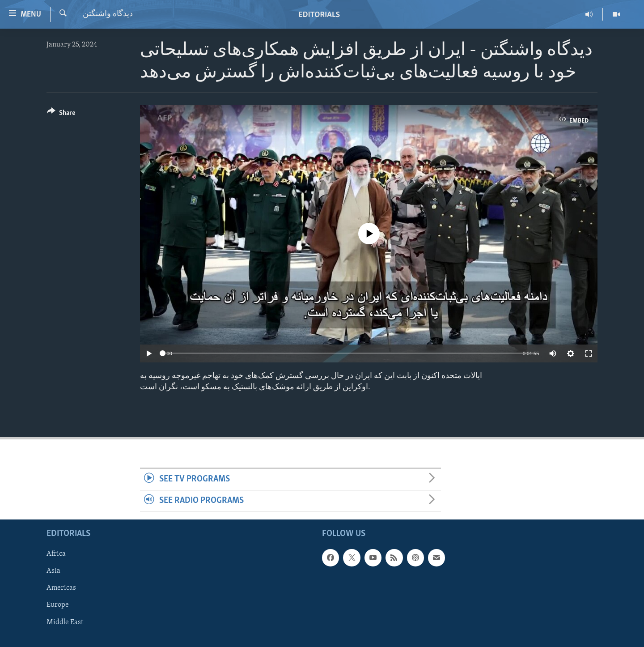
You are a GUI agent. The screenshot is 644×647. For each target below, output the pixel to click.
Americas (61, 588)
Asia (53, 571)
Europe (58, 605)
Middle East (65, 622)
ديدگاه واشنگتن (108, 14)
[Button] (61, 114)
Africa (56, 554)
